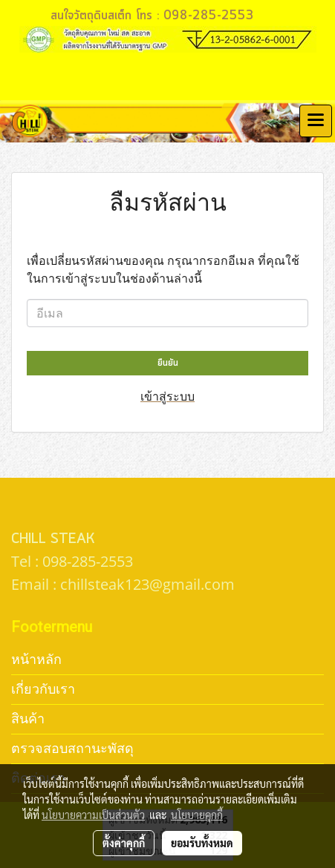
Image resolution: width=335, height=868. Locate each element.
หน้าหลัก (36, 659)
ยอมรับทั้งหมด (202, 843)
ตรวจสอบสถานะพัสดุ (72, 748)
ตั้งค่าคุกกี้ (124, 843)
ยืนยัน (168, 363)
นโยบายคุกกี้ (197, 815)
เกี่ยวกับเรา (43, 689)
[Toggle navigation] (316, 121)
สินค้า (28, 719)
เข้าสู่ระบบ (167, 396)
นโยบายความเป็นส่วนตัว (93, 815)
